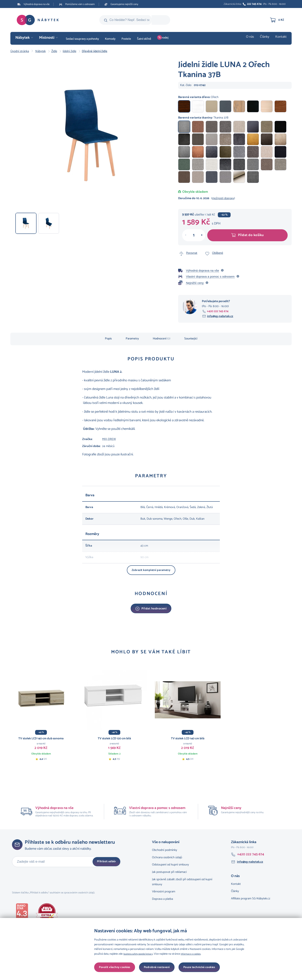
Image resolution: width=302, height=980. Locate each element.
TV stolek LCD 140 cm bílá (188, 738)
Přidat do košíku (248, 235)
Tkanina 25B (225, 139)
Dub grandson (239, 106)
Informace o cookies (198, 954)
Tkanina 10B (212, 164)
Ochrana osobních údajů (167, 855)
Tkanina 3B (198, 177)
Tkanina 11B (198, 164)
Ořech (184, 106)
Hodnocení (162, 339)
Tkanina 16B (239, 152)
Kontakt (282, 39)
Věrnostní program (164, 890)
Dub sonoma (212, 106)
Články (267, 39)
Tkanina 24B (239, 139)
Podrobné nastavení (112, 967)
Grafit (225, 106)
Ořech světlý (280, 106)
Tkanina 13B (280, 152)
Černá (253, 106)
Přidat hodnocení (154, 609)
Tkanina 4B (184, 177)
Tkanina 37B (184, 127)
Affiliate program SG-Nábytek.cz (251, 896)
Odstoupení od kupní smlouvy (170, 863)
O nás (253, 39)
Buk (267, 106)
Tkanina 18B (212, 152)
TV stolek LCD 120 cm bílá (114, 738)
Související (191, 339)
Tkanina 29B (280, 127)
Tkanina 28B (184, 139)
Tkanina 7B (253, 164)
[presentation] (42, 877)
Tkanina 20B (184, 152)
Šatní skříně (144, 39)
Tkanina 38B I (253, 177)
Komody (110, 39)
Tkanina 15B (253, 152)
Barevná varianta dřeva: (198, 97)
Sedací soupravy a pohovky (82, 39)
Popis (108, 339)
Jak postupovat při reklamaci (169, 870)
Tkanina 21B (280, 139)
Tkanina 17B (225, 152)
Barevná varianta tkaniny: (203, 118)
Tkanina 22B (267, 139)
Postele (126, 39)
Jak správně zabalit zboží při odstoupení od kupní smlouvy (182, 880)
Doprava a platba (162, 897)
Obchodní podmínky (165, 848)
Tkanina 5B (280, 164)
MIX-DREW (109, 439)
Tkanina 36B (198, 127)
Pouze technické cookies (154, 967)
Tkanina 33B (239, 127)
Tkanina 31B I (239, 177)
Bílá (198, 106)
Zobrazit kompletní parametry (151, 570)
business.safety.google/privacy (141, 954)
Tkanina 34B (225, 127)
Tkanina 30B (267, 127)
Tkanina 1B (225, 177)
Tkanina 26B (212, 139)
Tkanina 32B (253, 127)
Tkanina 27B (198, 139)
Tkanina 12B (184, 164)
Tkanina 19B (198, 152)
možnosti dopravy (223, 198)
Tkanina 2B (212, 177)
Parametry (132, 339)
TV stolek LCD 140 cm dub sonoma (41, 738)
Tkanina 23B (253, 139)
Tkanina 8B (239, 164)
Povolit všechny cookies (200, 967)
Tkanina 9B (225, 164)
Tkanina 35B (212, 127)
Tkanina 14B (267, 152)
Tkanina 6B (267, 164)
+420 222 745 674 (218, 311)
